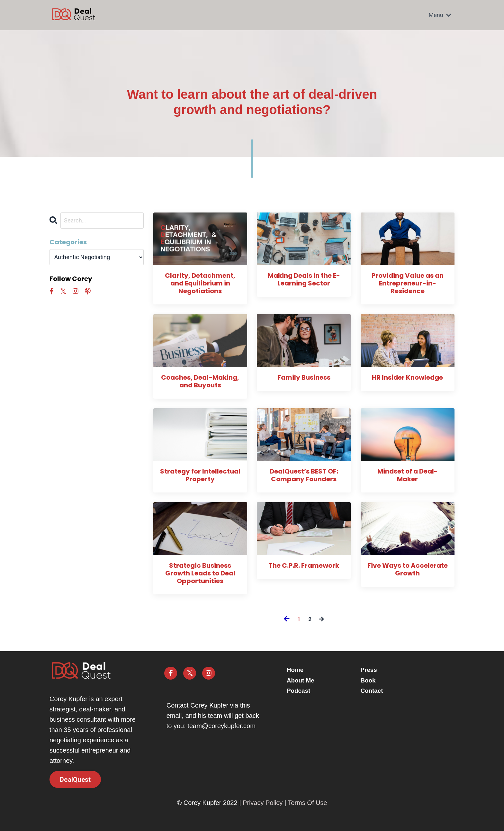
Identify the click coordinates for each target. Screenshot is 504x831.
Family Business (304, 377)
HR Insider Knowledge (407, 377)
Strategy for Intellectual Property (200, 475)
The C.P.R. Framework (304, 565)
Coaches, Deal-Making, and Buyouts (200, 381)
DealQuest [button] (75, 780)
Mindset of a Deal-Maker (408, 475)
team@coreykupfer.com (221, 726)
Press (369, 670)
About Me (304, 680)
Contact (373, 691)
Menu (440, 15)
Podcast (301, 691)
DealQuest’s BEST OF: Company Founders (304, 475)
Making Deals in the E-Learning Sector (304, 279)
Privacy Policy (263, 803)
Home (298, 670)
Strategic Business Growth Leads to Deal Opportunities (200, 573)
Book (369, 680)
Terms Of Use (307, 803)
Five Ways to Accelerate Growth (408, 569)
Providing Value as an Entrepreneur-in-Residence (408, 283)
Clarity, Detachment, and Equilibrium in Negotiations (200, 283)
